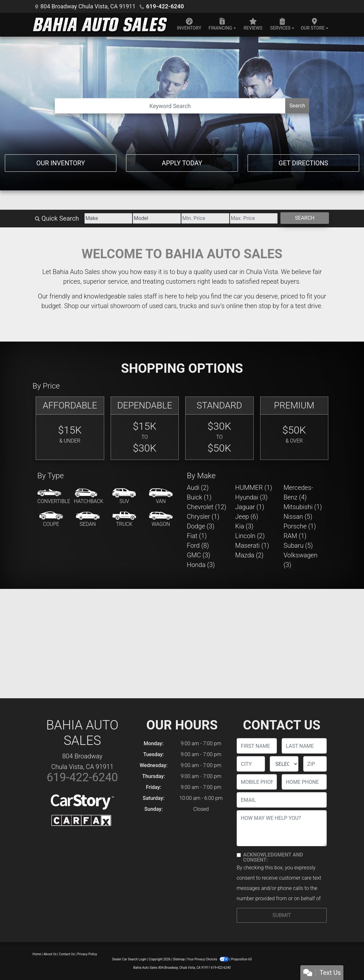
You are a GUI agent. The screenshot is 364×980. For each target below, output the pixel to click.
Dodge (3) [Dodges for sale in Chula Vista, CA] (201, 526)
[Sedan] (88, 519)
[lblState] (284, 764)
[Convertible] (54, 497)
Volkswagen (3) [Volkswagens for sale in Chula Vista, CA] (301, 560)
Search (297, 106)
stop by (269, 306)
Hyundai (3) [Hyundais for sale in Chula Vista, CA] (251, 497)
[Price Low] (205, 218)
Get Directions (303, 163)
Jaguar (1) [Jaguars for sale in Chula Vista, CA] (250, 507)
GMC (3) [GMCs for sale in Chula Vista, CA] (199, 555)
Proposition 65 (241, 959)
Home (37, 954)
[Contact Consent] (239, 855)
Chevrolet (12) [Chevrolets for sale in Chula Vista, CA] (207, 507)
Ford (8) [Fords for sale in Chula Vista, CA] (198, 545)
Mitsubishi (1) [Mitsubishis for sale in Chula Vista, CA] (303, 507)
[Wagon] (161, 519)
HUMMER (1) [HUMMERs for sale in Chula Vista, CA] (254, 488)
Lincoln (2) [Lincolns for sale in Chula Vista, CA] (250, 536)
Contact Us (67, 954)
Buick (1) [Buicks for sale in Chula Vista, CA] (199, 497)
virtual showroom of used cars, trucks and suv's (158, 306)
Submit (282, 915)
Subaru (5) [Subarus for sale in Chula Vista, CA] (298, 545)
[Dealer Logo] (100, 25)
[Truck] (124, 519)
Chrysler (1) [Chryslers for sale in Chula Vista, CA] (203, 517)
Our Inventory (61, 163)
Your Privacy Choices (208, 959)
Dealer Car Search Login (129, 959)
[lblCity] (251, 764)
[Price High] (254, 218)
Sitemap (179, 959)
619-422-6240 (165, 6)
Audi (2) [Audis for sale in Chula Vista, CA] (198, 488)
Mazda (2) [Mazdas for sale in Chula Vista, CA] (249, 555)
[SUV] (124, 497)
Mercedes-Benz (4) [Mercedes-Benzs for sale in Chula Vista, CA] (298, 492)
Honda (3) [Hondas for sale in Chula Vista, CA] (201, 565)
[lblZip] (315, 764)
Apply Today (182, 163)
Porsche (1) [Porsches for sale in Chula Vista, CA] (300, 526)
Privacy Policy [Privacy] (87, 954)
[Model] (157, 218)
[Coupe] (51, 519)
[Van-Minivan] (161, 497)
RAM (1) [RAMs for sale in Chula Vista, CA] (295, 536)
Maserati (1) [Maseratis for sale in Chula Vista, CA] (252, 545)
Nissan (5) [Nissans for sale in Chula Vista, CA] (298, 517)
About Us (50, 954)
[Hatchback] (89, 497)
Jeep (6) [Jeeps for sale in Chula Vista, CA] (247, 517)
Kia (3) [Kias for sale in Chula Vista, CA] (244, 526)
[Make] (109, 218)
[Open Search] (170, 106)
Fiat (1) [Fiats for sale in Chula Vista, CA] (197, 536)
